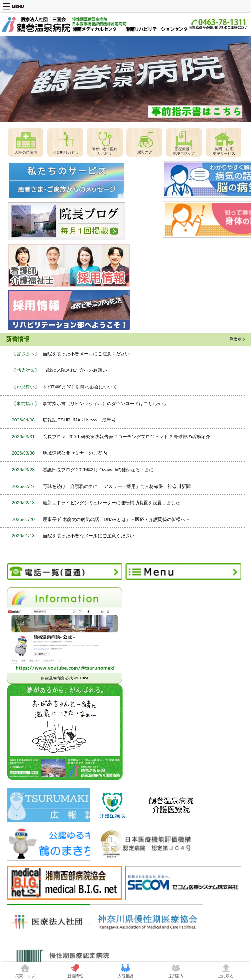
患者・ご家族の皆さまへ (147, 860)
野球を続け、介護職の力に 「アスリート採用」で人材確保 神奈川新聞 (117, 440)
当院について (20, 860)
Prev (8, 79)
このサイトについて (202, 871)
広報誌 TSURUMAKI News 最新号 (79, 374)
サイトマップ (196, 876)
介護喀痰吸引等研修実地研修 (99, 876)
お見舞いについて (148, 882)
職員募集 (192, 860)
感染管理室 (142, 871)
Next (243, 79)
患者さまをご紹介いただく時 (99, 865)
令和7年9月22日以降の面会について (80, 341)
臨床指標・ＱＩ (87, 871)
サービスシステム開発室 (154, 876)
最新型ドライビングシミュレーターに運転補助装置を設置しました (111, 456)
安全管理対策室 (146, 865)
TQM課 (138, 887)
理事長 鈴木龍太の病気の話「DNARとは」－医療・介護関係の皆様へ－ (116, 473)
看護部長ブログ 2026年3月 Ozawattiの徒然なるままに (98, 423)
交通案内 (192, 865)
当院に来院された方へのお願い (75, 324)
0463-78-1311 (160, 935)
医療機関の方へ (80, 860)
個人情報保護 (26, 899)
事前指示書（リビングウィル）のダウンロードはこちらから (105, 357)
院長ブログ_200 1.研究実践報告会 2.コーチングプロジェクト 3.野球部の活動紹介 (126, 390)
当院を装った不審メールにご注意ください (86, 308)
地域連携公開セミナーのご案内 (75, 407)
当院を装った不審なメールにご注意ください (89, 490)
